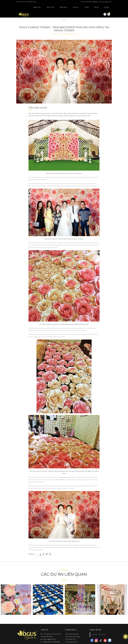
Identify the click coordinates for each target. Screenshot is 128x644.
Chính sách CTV (70, 632)
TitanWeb (75, 642)
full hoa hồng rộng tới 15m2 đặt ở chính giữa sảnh (72, 323)
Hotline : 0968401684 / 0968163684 (89, 2)
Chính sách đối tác (71, 635)
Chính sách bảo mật (72, 627)
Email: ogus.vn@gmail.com (105, 2)
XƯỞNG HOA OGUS (99, 627)
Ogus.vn (46, 637)
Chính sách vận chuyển (73, 629)
